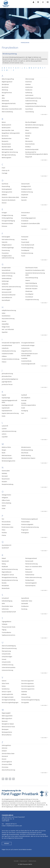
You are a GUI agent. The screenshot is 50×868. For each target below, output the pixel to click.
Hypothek (5, 332)
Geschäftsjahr (6, 300)
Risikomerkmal (30, 575)
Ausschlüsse (29, 109)
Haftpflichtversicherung (9, 310)
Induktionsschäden (8, 354)
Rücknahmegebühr (31, 583)
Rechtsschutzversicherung (10, 569)
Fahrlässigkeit (6, 237)
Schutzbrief (5, 598)
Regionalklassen (7, 572)
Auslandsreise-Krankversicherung (36, 106)
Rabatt (4, 558)
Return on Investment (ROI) (34, 567)
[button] (3, 779)
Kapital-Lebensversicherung (10, 413)
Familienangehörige (8, 248)
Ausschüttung (30, 112)
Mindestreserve (26, 447)
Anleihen (28, 84)
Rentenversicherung (31, 564)
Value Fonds (5, 683)
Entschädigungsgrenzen (29, 218)
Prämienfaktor (26, 522)
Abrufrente (5, 87)
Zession (4, 759)
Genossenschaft (7, 292)
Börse (27, 138)
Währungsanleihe (7, 716)
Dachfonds (5, 184)
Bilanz (27, 130)
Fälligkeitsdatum (7, 245)
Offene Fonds (6, 500)
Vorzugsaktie (25, 702)
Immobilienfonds (7, 345)
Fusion (23, 256)
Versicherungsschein (28, 681)
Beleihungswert (6, 158)
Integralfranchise (26, 351)
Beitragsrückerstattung (9, 155)
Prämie (4, 535)
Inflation (4, 356)
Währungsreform (7, 718)
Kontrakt (24, 400)
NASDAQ (4, 473)
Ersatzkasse (25, 221)
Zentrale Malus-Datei (8, 754)
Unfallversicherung (8, 665)
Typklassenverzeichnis (8, 635)
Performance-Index (8, 527)
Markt (4, 453)
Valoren (4, 681)
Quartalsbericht (7, 545)
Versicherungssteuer (28, 683)
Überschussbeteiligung (9, 646)
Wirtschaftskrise (7, 735)
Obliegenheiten (6, 495)
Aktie (3, 98)
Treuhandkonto (6, 632)
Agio (3, 95)
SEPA (3, 604)
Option (4, 506)
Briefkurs (28, 147)
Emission (4, 226)
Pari (3, 519)
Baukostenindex (7, 138)
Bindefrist (28, 133)
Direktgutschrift (26, 186)
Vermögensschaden (8, 697)
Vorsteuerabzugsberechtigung (30, 700)
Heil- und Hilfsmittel (8, 329)
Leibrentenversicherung (9, 431)
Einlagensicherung (7, 215)
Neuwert (4, 482)
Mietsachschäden (7, 458)
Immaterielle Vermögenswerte (11, 343)
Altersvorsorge (30, 79)
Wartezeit (5, 721)
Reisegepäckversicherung (9, 577)
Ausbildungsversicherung (33, 98)
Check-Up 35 (6, 170)
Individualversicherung (9, 351)
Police (4, 530)
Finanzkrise (5, 253)
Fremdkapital (25, 250)
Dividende (24, 197)
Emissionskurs (26, 213)
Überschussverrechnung (9, 648)
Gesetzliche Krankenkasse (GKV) (35, 270)
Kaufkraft (24, 395)
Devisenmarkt (25, 184)
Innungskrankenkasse (28, 343)
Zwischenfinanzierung (8, 770)
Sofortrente (5, 609)
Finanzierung (6, 250)
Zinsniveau (5, 767)
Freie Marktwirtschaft (28, 245)
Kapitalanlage (6, 398)
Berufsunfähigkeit (31, 122)
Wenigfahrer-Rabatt (8, 724)
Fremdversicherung (27, 253)
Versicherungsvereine (28, 689)
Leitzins (4, 434)
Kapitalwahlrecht (7, 411)
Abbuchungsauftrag (8, 79)
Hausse (4, 321)
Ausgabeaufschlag (31, 103)
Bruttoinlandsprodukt (32, 149)
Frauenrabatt (25, 242)
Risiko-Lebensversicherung (33, 577)
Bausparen (5, 141)
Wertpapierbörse (7, 732)
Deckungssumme (7, 192)
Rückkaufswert (30, 580)
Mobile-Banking (26, 455)
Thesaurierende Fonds (9, 627)
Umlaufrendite (6, 654)
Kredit (23, 408)
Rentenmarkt (29, 561)
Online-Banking (6, 503)
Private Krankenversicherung (30, 527)
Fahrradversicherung (8, 239)
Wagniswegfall (6, 713)
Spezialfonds (25, 598)
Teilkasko (5, 624)
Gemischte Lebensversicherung (11, 287)
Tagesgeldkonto (6, 622)
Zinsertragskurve (7, 762)
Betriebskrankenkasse (32, 128)
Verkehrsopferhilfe (7, 694)
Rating (4, 564)
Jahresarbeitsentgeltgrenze (10, 379)
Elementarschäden (7, 223)
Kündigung (25, 411)
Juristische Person (7, 384)
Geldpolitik (5, 284)
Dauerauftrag (6, 186)
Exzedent (24, 226)
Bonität (28, 136)
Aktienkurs (5, 106)
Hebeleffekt (5, 324)
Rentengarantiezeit (31, 558)
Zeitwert (4, 751)
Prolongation (25, 533)
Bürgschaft (29, 157)
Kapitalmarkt (6, 408)
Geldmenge (5, 281)
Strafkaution (25, 606)
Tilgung (4, 630)
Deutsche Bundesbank (9, 200)
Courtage (5, 173)
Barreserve (5, 136)
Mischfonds (25, 453)
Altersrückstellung (7, 112)
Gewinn (28, 280)
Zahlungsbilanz (6, 745)
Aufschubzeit (29, 95)
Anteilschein (29, 87)
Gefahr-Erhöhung (7, 276)
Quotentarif (5, 548)
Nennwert (5, 476)
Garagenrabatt (6, 268)
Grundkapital (29, 294)
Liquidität (5, 437)
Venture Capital (6, 692)
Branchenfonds (30, 144)
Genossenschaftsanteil (9, 295)
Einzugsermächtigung (8, 221)
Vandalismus (6, 689)
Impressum (24, 861)
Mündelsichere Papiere (28, 458)
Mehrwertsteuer (7, 455)
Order (4, 508)
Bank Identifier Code (8, 130)
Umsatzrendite (6, 662)
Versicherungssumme (28, 686)
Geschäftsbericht (7, 297)
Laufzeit (4, 429)
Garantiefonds (6, 270)
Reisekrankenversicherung (10, 580)
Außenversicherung (31, 101)
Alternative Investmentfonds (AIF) (12, 109)
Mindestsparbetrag (27, 450)
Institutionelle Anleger (28, 345)
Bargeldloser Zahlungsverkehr (11, 133)
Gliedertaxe (29, 291)
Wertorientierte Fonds (8, 727)
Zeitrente (5, 748)
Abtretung (5, 90)
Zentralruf (5, 756)
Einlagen (4, 213)
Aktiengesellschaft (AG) (9, 103)
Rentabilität (5, 586)
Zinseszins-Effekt (7, 764)
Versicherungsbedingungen (10, 702)
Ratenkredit (5, 561)
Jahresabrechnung (7, 374)
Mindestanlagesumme (8, 461)
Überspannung (6, 651)
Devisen (4, 203)
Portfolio (4, 533)
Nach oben (44, 114)
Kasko (4, 416)
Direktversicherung (27, 192)
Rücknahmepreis (30, 586)
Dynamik (24, 200)
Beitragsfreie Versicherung (10, 152)
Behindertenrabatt (7, 149)
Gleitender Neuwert (31, 289)
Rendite (4, 583)
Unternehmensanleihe (9, 667)
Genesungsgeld (6, 289)
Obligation (5, 498)
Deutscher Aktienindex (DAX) (10, 197)
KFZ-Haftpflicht (26, 398)
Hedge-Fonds (6, 327)
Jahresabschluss (7, 376)
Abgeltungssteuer (7, 82)
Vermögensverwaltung (8, 700)
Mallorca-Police (6, 447)
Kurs (23, 413)
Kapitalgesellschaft (7, 405)
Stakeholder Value (27, 601)
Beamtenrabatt (6, 147)
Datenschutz (32, 861)
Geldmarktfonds (7, 278)
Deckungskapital (7, 189)
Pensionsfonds (6, 522)
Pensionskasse (6, 524)
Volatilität (24, 692)
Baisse (4, 122)
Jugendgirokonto (7, 382)
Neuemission (6, 479)
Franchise (24, 239)
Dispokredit (25, 195)
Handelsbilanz (6, 316)
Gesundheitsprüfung (32, 278)
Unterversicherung (7, 670)
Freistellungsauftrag (27, 248)
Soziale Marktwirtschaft (9, 612)
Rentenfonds (6, 588)
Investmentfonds (26, 361)
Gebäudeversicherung (8, 273)
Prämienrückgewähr (27, 524)
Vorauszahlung (26, 697)
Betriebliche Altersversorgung (34, 125)
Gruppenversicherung (32, 300)
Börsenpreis (29, 141)
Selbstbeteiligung (7, 601)
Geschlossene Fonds (31, 268)
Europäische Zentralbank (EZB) (30, 223)
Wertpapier (5, 729)
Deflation (4, 195)
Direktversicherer (26, 189)
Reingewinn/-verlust (8, 575)
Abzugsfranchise (7, 93)
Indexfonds (5, 348)
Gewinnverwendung (31, 286)
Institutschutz (25, 348)
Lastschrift (5, 426)
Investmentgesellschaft (28, 364)
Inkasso (4, 362)
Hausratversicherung (8, 319)
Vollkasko (24, 694)
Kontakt (16, 861)
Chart (3, 168)
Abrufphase (5, 84)
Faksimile (5, 242)
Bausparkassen (6, 144)
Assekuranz (29, 90)
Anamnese (29, 82)
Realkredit (5, 567)
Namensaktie (6, 471)
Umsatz (4, 659)
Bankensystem (6, 128)
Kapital (4, 395)
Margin (4, 450)
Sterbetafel (25, 604)
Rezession (28, 569)
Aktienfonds (5, 101)
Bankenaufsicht (6, 125)
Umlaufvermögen (7, 657)
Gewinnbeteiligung (31, 283)
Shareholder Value (7, 606)
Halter (4, 313)
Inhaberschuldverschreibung (11, 359)
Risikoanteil (29, 572)
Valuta (4, 686)
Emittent (24, 215)
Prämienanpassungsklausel (30, 519)
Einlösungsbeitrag (7, 218)
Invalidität (24, 358)
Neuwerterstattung (8, 484)
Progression (25, 530)
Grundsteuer (29, 297)
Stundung (24, 609)
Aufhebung (29, 93)
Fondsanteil (25, 237)
